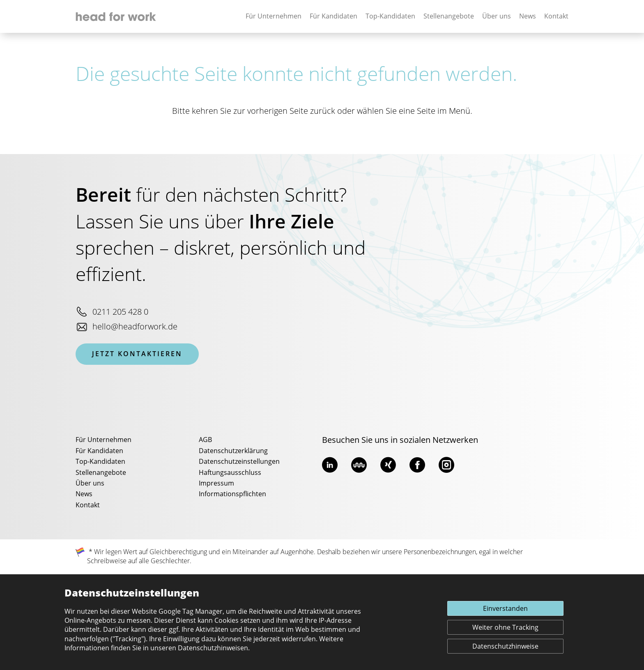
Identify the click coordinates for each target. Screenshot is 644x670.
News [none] (528, 16)
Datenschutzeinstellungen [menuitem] (239, 462)
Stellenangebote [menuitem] (101, 473)
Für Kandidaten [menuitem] (99, 451)
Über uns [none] (497, 16)
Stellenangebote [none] (449, 16)
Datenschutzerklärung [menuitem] (233, 451)
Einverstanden (505, 609)
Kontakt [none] (556, 16)
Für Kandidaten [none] (333, 16)
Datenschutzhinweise (505, 647)
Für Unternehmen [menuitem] (103, 440)
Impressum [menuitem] (216, 484)
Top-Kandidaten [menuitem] (100, 462)
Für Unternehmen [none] (274, 16)
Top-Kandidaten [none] (390, 16)
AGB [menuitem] (205, 440)
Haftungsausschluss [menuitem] (230, 473)
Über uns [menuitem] (90, 484)
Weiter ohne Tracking (505, 628)
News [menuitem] (84, 494)
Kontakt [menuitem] (88, 505)
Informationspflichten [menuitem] (232, 494)
